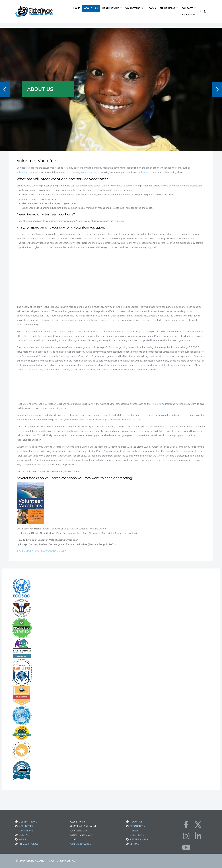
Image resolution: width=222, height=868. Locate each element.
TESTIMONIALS (139, 839)
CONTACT (25, 835)
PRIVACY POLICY (29, 844)
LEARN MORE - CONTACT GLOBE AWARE (41, 551)
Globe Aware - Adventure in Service (51, 861)
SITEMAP (135, 844)
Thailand (156, 404)
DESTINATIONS (28, 822)
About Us (90, 8)
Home (77, 8)
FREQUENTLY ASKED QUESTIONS (137, 831)
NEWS (22, 839)
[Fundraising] (177, 8)
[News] (156, 8)
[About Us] (98, 8)
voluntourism (24, 172)
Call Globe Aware (80, 844)
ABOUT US (136, 822)
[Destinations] (121, 8)
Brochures (188, 15)
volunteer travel (90, 172)
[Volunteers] (143, 8)
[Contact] (195, 8)
